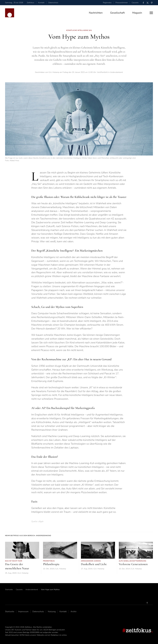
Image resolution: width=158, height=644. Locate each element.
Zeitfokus (31, 3)
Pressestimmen (122, 3)
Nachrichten (96, 13)
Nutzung (52, 612)
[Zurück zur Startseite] (10, 13)
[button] (151, 13)
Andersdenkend (116, 72)
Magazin (137, 13)
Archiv (74, 612)
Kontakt (41, 3)
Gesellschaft (117, 13)
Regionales (107, 3)
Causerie (135, 3)
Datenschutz (53, 3)
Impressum (23, 612)
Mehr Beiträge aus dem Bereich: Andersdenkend (28, 536)
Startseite (10, 612)
